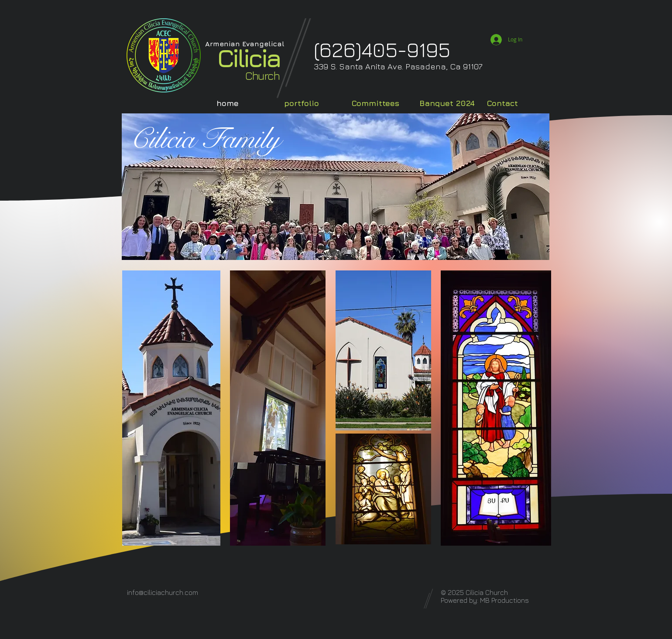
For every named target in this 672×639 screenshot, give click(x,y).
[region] (336, 426)
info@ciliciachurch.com (163, 592)
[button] (312, 103)
